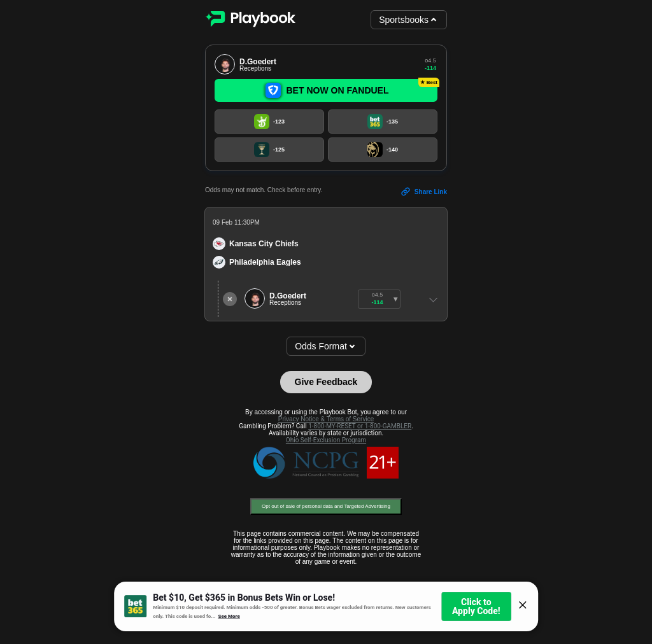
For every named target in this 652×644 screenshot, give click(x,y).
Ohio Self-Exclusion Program (326, 440)
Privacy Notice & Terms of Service (326, 419)
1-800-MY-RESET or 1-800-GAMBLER (360, 426)
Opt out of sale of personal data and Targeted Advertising (326, 506)
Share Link (424, 192)
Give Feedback (326, 382)
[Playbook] (250, 20)
